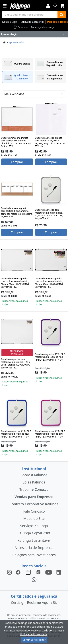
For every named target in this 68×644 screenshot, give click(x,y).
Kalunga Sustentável (34, 540)
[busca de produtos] (30, 15)
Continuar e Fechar (34, 640)
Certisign (18, 602)
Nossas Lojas (10, 22)
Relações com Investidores (34, 555)
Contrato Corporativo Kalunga (34, 504)
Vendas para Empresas (34, 497)
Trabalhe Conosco (34, 489)
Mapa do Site (34, 518)
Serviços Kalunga (34, 526)
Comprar (17, 162)
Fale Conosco (34, 511)
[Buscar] (62, 15)
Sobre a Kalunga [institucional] (34, 475)
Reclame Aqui (38, 602)
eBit (54, 602)
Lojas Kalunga (34, 482)
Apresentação (16, 42)
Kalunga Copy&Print (34, 533)
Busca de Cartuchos (32, 22)
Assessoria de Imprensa (34, 548)
